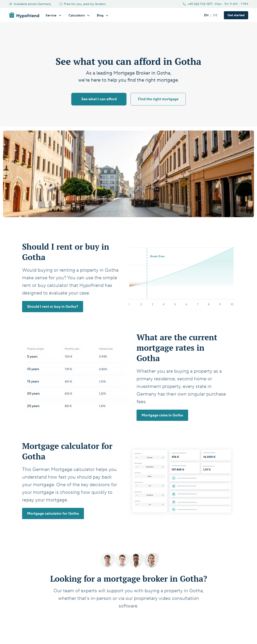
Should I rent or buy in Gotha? (53, 307)
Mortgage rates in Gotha (162, 415)
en (206, 15)
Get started (129, 618)
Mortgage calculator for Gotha (53, 514)
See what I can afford (99, 99)
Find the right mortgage (158, 99)
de (215, 15)
